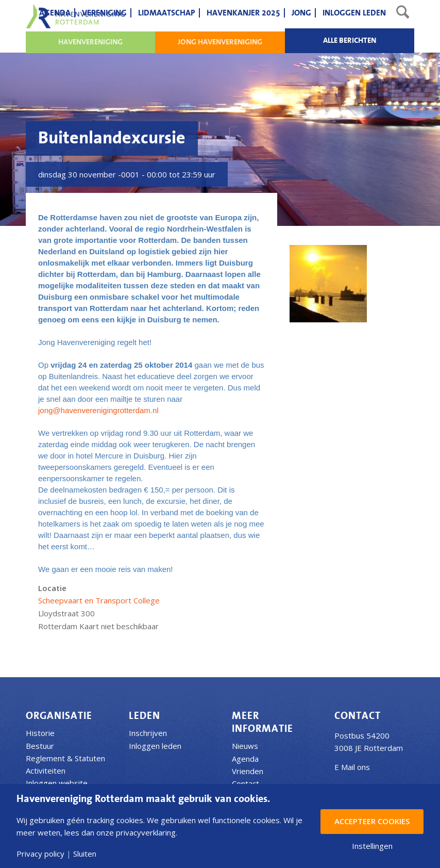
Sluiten (85, 854)
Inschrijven (148, 733)
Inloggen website (57, 783)
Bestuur (40, 746)
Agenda (245, 759)
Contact (246, 783)
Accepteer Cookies (372, 821)
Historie (40, 733)
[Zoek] (403, 13)
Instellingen (372, 846)
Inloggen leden (155, 746)
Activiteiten (46, 771)
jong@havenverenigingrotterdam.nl (98, 410)
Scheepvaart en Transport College (99, 600)
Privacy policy (40, 854)
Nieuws (245, 746)
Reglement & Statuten (65, 758)
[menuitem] (55, 13)
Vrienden (248, 771)
